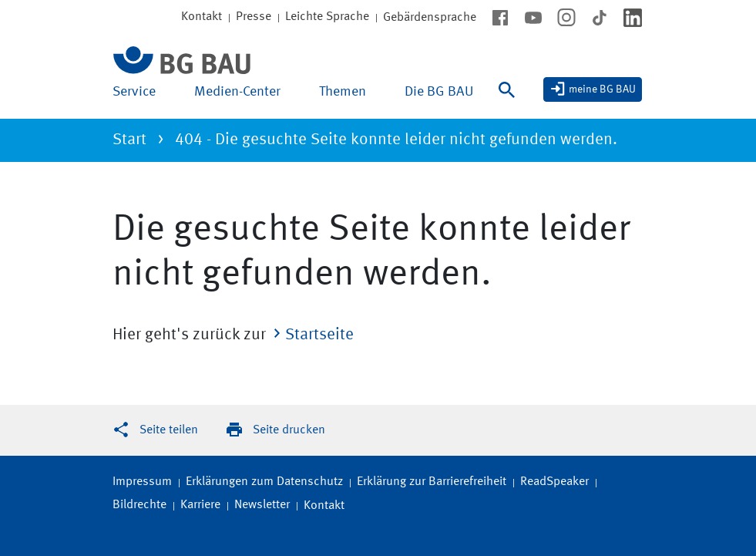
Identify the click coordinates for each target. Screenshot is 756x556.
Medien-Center (237, 92)
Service (134, 92)
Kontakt (324, 506)
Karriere (200, 505)
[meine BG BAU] (593, 89)
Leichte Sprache (327, 17)
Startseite (319, 335)
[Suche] (510, 99)
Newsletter (262, 505)
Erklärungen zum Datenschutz (264, 482)
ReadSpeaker (554, 482)
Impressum (142, 482)
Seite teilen (169, 430)
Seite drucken (289, 430)
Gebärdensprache (430, 18)
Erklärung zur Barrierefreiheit (432, 482)
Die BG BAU (439, 92)
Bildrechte (139, 505)
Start (129, 140)
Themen (343, 92)
